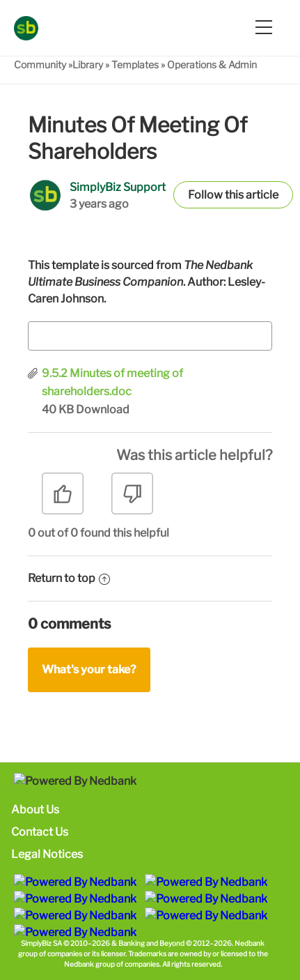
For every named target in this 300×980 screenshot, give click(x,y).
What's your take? (89, 669)
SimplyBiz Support (118, 187)
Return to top (69, 578)
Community (40, 64)
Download (103, 409)
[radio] (63, 499)
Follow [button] (205, 195)
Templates (135, 64)
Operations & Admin (212, 64)
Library (88, 64)
